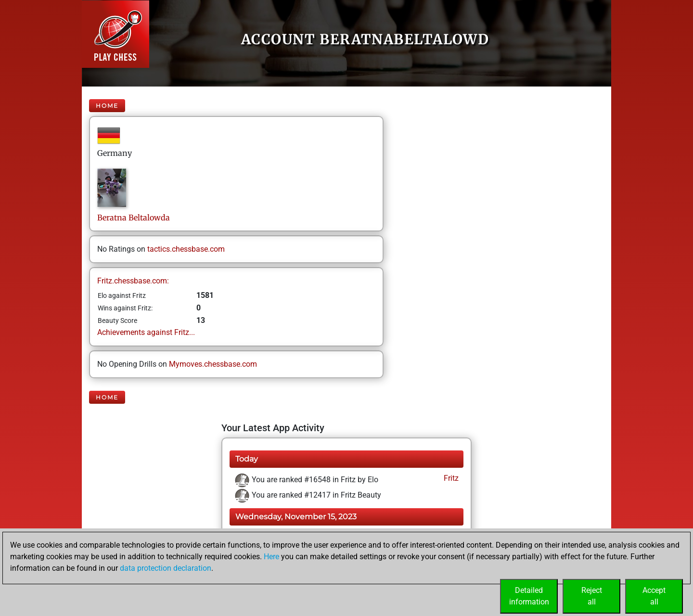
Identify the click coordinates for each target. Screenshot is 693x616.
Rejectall (592, 596)
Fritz (450, 478)
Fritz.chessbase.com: (133, 281)
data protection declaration (166, 568)
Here (271, 557)
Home (107, 106)
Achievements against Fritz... (146, 332)
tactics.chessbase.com (186, 249)
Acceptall (654, 596)
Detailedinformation (529, 596)
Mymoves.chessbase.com (213, 364)
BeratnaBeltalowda (134, 218)
